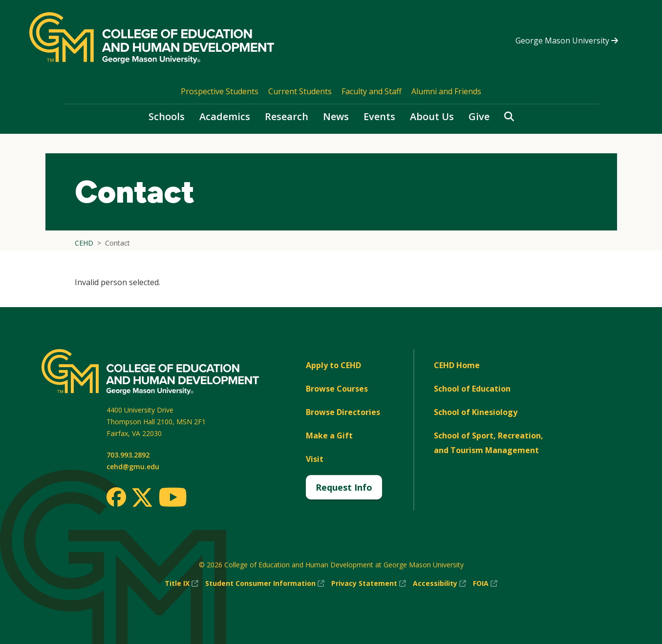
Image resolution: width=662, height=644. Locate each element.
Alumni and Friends (446, 91)
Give (479, 116)
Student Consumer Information (265, 583)
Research (287, 116)
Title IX (182, 583)
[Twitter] (142, 498)
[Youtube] (173, 499)
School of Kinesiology (476, 412)
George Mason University (567, 41)
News (336, 116)
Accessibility (439, 583)
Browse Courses (337, 389)
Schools (167, 116)
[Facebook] (116, 497)
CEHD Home (457, 365)
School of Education (472, 389)
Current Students (300, 91)
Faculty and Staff (372, 91)
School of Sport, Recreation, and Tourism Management (489, 443)
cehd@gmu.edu (133, 467)
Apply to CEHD (333, 365)
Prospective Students (220, 91)
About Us (432, 116)
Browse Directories (343, 412)
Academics (225, 116)
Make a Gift (329, 436)
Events (379, 116)
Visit (315, 459)
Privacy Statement (369, 583)
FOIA (485, 583)
